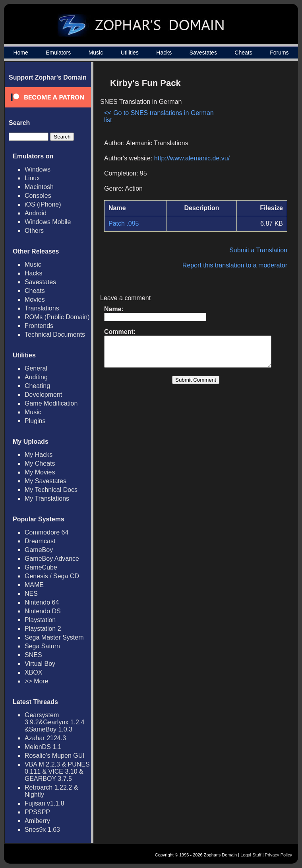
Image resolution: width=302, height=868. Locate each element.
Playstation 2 (43, 629)
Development (43, 395)
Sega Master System (54, 637)
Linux (32, 178)
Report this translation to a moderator (239, 265)
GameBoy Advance (52, 559)
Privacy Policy (279, 855)
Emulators (58, 53)
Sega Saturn (42, 646)
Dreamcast (40, 541)
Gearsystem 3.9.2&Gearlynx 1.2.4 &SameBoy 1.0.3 (54, 722)
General (36, 368)
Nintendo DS (43, 611)
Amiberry (37, 821)
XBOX (33, 672)
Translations (42, 308)
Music (96, 53)
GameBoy (39, 550)
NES (31, 594)
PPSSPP (37, 812)
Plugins (35, 421)
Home (20, 53)
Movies (35, 299)
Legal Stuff (251, 855)
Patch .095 (124, 223)
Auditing (36, 377)
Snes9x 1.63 (42, 830)
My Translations (47, 498)
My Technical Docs (51, 490)
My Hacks (39, 455)
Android (36, 213)
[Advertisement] (253, 105)
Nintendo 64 (42, 602)
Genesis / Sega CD (52, 576)
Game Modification (51, 403)
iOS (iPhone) (43, 204)
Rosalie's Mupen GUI (55, 756)
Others (34, 231)
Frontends (39, 326)
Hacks (164, 53)
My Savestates (45, 481)
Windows (38, 169)
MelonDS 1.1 (43, 747)
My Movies (40, 472)
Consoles (38, 196)
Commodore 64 (46, 532)
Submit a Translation (262, 250)
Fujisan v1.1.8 (45, 803)
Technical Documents (55, 335)
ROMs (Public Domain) (57, 317)
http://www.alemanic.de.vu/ (192, 158)
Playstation (40, 620)
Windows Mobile (48, 222)
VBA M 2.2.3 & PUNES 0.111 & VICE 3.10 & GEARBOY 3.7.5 (57, 771)
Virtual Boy (40, 664)
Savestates (203, 53)
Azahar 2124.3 (45, 738)
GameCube (41, 567)
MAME (34, 585)
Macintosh (39, 187)
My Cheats (40, 463)
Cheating (37, 386)
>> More (37, 681)
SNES (33, 655)
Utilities (130, 53)
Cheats (243, 53)
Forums (279, 53)
